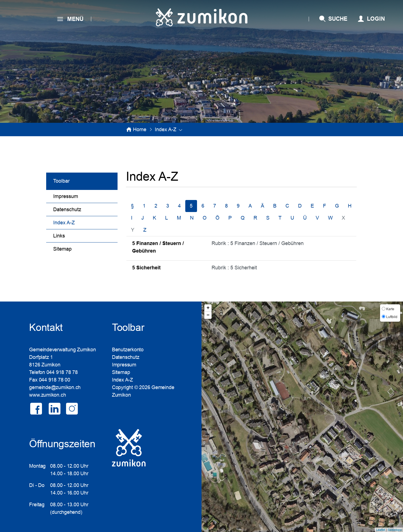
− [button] (208, 315)
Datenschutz (67, 209)
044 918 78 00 (55, 380)
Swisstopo (395, 530)
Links (59, 236)
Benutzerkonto (128, 350)
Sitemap (62, 249)
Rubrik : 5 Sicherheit (234, 268)
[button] (166, 130)
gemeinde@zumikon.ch (55, 387)
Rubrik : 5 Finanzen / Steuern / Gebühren (258, 243)
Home (140, 130)
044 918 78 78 (62, 372)
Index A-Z (78, 222)
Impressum (66, 196)
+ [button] (208, 308)
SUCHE (338, 19)
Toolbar (61, 181)
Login (376, 19)
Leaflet (381, 530)
